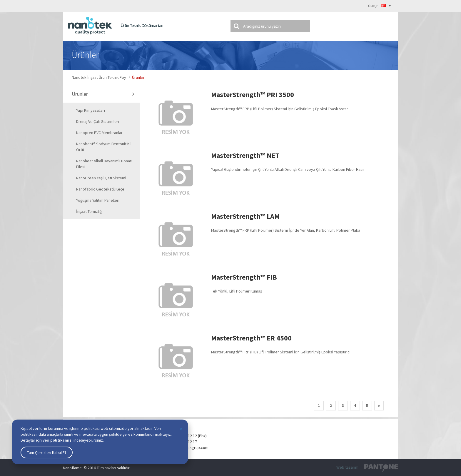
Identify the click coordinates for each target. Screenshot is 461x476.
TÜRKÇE (378, 6)
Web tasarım (347, 467)
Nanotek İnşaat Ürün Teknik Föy (99, 77)
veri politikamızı (58, 440)
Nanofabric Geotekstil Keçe (100, 189)
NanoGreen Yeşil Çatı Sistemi (101, 178)
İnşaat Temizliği (89, 211)
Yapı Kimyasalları (91, 110)
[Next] (379, 406)
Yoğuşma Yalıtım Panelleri (98, 200)
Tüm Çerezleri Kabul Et (47, 452)
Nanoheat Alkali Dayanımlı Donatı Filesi (104, 164)
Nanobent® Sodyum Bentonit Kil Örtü (104, 147)
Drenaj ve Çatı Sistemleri (98, 121)
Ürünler (138, 77)
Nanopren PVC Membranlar (99, 133)
